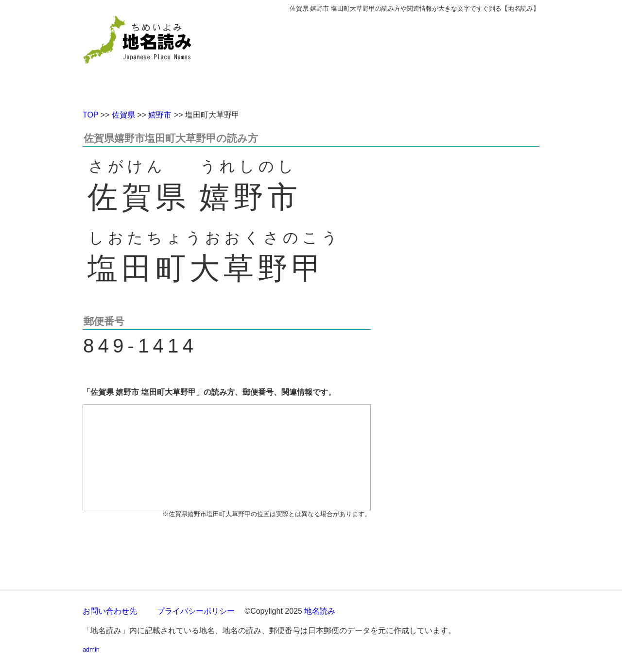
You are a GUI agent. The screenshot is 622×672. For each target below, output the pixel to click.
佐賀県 (123, 115)
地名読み (320, 611)
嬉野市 (160, 115)
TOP (90, 115)
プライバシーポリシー (196, 611)
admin (91, 649)
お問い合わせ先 (110, 611)
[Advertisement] (381, 57)
